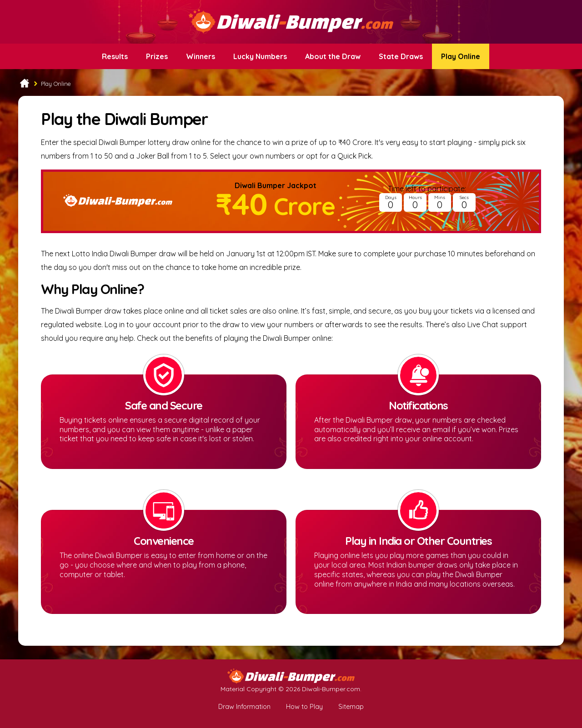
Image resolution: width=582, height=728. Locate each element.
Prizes (157, 56)
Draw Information (244, 707)
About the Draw (333, 56)
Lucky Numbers (260, 56)
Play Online (461, 56)
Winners (201, 56)
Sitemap (351, 707)
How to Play (304, 707)
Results (115, 56)
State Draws (401, 56)
